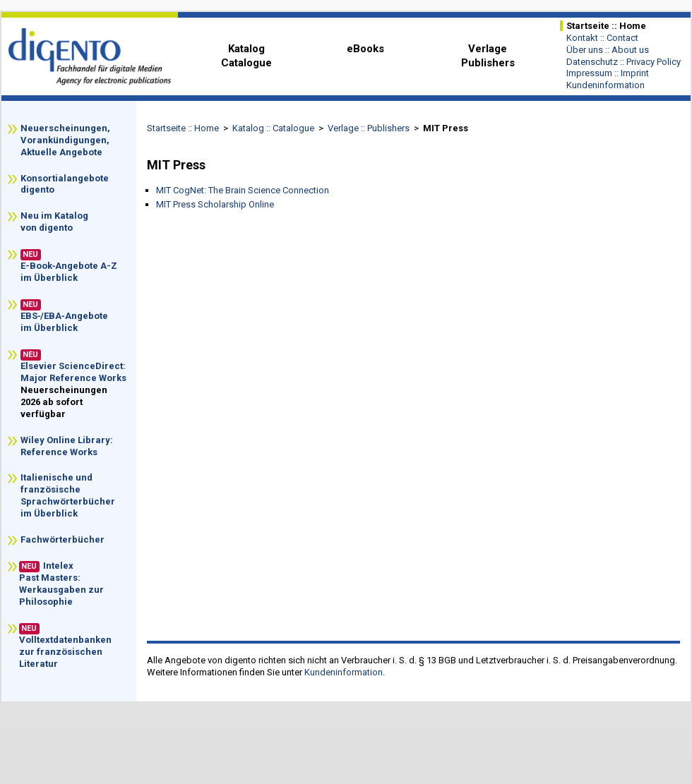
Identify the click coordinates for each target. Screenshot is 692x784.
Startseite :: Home (183, 128)
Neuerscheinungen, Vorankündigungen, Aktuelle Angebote (66, 140)
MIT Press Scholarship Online (215, 204)
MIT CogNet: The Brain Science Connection (243, 190)
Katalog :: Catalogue (273, 128)
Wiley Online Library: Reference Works (67, 446)
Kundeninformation (344, 672)
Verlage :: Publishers (369, 128)
